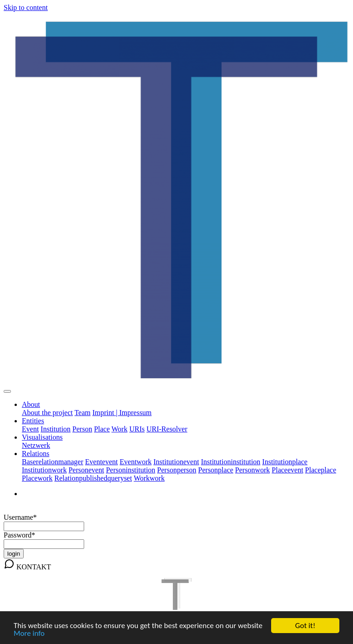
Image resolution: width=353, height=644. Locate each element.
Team (83, 413)
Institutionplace (285, 462)
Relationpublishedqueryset (93, 478)
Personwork (252, 470)
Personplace (216, 470)
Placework (37, 478)
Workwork (149, 478)
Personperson (176, 470)
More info (29, 634)
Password (19, 535)
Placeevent (287, 470)
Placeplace (321, 470)
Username (20, 517)
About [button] (31, 404)
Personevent (86, 470)
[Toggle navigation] (7, 391)
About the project (47, 413)
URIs (137, 429)
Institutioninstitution (231, 462)
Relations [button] (35, 454)
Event (30, 429)
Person (82, 429)
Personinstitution (131, 470)
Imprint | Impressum (122, 413)
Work (119, 429)
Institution (55, 429)
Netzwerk (36, 445)
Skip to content (26, 8)
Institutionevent (176, 462)
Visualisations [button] (42, 437)
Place (102, 429)
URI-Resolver (167, 429)
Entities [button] (33, 421)
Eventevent (101, 462)
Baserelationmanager (53, 462)
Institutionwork (44, 470)
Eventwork (136, 462)
